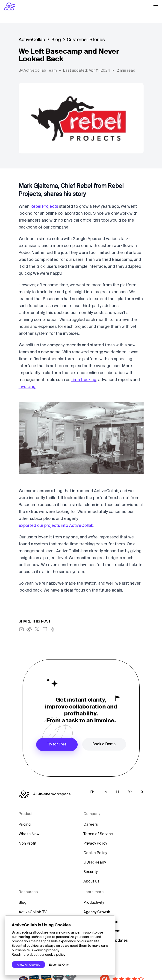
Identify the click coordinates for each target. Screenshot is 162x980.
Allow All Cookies (28, 965)
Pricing (25, 825)
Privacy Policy (95, 844)
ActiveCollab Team (40, 71)
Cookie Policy (95, 853)
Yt (130, 792)
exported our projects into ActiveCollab (56, 526)
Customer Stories (86, 40)
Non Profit (28, 844)
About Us (91, 882)
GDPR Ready (95, 863)
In (105, 792)
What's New (29, 834)
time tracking (84, 380)
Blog (56, 40)
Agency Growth (97, 912)
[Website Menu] (156, 6)
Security (90, 872)
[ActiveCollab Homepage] (9, 6)
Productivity (94, 903)
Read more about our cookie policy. (39, 955)
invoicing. (28, 387)
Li (117, 792)
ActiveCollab (32, 40)
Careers (91, 825)
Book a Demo (104, 744)
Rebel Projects (44, 207)
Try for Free (57, 745)
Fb (92, 792)
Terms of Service (98, 834)
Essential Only (59, 965)
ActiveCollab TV (33, 912)
